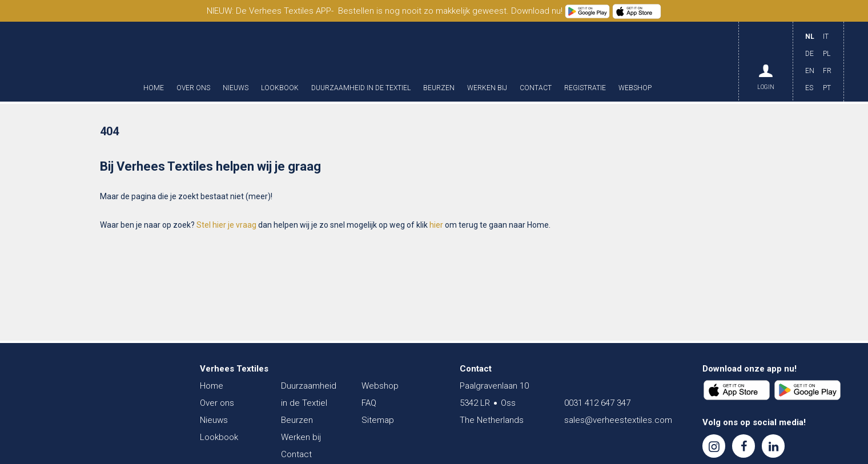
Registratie (585, 88)
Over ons (193, 88)
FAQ (369, 403)
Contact (536, 88)
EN (810, 71)
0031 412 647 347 (597, 403)
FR (827, 71)
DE (809, 54)
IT (826, 37)
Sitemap (378, 420)
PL (827, 54)
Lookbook (280, 88)
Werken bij (487, 88)
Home (154, 88)
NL (810, 37)
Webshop (635, 88)
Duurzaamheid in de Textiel (361, 88)
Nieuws (236, 88)
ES (809, 88)
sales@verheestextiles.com (618, 420)
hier (436, 225)
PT (827, 88)
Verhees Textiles (77, 62)
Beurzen (439, 88)
